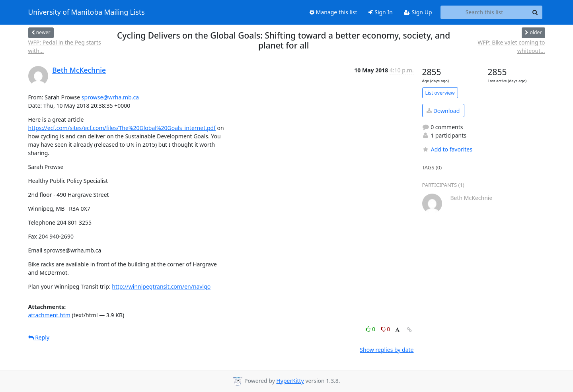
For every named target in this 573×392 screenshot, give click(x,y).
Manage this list (333, 12)
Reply (39, 337)
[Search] (535, 12)
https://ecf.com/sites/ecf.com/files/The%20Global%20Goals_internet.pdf (122, 128)
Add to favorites (447, 149)
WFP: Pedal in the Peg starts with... (65, 47)
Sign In (381, 12)
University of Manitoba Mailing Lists (87, 12)
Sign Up (418, 12)
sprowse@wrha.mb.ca (110, 97)
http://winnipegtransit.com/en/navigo (161, 286)
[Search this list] (484, 12)
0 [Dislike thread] (386, 329)
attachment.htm (49, 315)
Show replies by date (387, 350)
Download (443, 111)
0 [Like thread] (371, 329)
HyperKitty (290, 381)
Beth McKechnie (79, 70)
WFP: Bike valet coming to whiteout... (511, 47)
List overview (440, 93)
